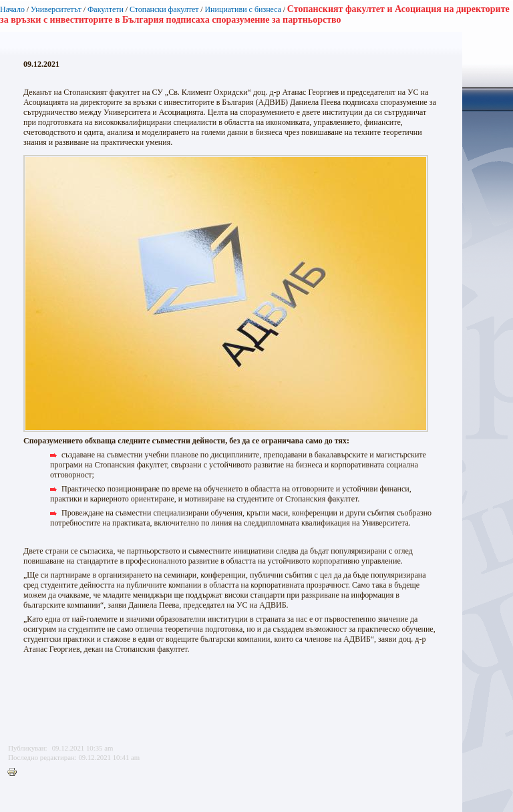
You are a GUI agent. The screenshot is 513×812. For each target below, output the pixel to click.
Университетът (56, 9)
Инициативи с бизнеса (243, 9)
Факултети (106, 9)
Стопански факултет (164, 9)
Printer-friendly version (15, 773)
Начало (12, 9)
